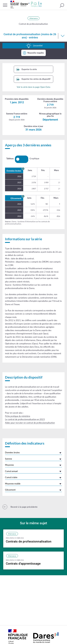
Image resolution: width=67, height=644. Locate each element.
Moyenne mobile (13, 484)
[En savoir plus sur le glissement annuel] (23, 196)
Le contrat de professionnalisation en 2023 (25, 419)
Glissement (10, 490)
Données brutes (12, 452)
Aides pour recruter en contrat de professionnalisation (30, 423)
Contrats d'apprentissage (23, 564)
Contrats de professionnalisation (29, 541)
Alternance (34, 18)
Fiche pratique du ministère (18, 416)
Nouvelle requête (36, 53)
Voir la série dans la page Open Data (33, 87)
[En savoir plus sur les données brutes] (23, 169)
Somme (9, 459)
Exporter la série (27, 69)
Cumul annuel (11, 471)
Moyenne (9, 465)
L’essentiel (34, 46)
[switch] (22, 159)
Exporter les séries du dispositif (33, 79)
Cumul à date (11, 477)
